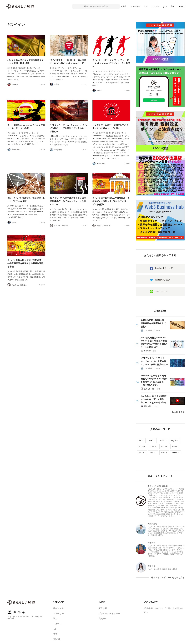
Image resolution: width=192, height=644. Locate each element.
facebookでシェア (164, 268)
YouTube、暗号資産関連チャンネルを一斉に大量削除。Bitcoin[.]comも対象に (154, 399)
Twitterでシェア (163, 280)
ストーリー (135, 6)
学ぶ (146, 6)
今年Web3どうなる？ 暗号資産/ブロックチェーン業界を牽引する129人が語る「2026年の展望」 (154, 380)
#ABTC (152, 439)
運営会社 (103, 606)
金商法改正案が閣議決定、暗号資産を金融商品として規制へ (153, 323)
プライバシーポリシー (109, 612)
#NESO (175, 445)
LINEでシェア (161, 291)
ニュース (156, 6)
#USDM (142, 445)
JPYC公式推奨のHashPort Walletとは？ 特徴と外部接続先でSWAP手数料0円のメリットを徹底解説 (154, 342)
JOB (165, 6)
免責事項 (103, 616)
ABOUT (182, 6)
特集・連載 (122, 6)
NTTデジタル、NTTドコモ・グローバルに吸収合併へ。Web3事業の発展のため (154, 361)
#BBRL (164, 451)
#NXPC (142, 451)
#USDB (153, 451)
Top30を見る (178, 411)
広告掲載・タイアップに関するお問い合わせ (164, 608)
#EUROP (176, 451)
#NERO (163, 439)
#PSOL (153, 445)
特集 (154, 351)
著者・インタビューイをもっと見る (168, 576)
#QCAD (174, 439)
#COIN (164, 445)
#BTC (141, 439)
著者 (173, 6)
